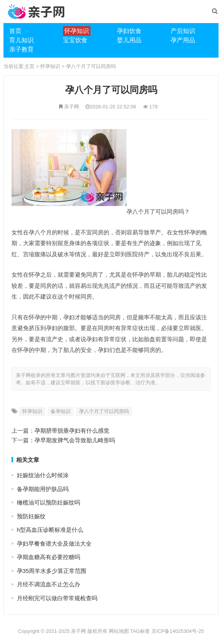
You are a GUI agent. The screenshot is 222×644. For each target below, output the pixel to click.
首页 (15, 31)
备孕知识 (61, 411)
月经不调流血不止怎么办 (49, 584)
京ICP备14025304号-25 (178, 631)
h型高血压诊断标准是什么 (50, 530)
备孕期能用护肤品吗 (43, 489)
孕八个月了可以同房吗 (91, 66)
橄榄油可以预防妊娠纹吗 (49, 502)
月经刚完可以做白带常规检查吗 (57, 598)
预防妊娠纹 (31, 516)
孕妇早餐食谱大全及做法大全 (54, 544)
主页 (30, 66)
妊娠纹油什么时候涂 (43, 475)
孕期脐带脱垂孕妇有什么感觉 (72, 431)
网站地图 (119, 631)
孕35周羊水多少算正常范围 (52, 571)
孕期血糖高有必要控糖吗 (49, 557)
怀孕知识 (50, 66)
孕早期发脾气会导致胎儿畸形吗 (75, 440)
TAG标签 (140, 631)
